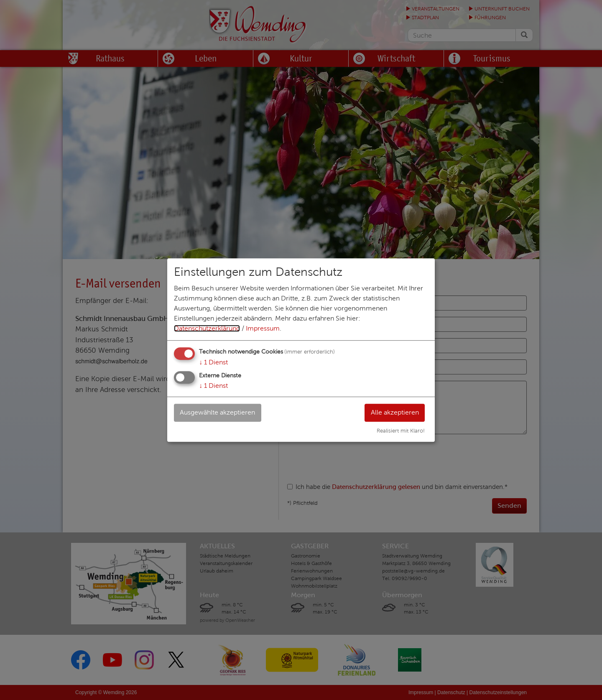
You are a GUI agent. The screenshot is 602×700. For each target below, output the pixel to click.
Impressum (263, 328)
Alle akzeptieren (394, 412)
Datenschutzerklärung (207, 328)
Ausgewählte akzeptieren (218, 412)
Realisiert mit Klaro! (401, 431)
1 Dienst (213, 362)
